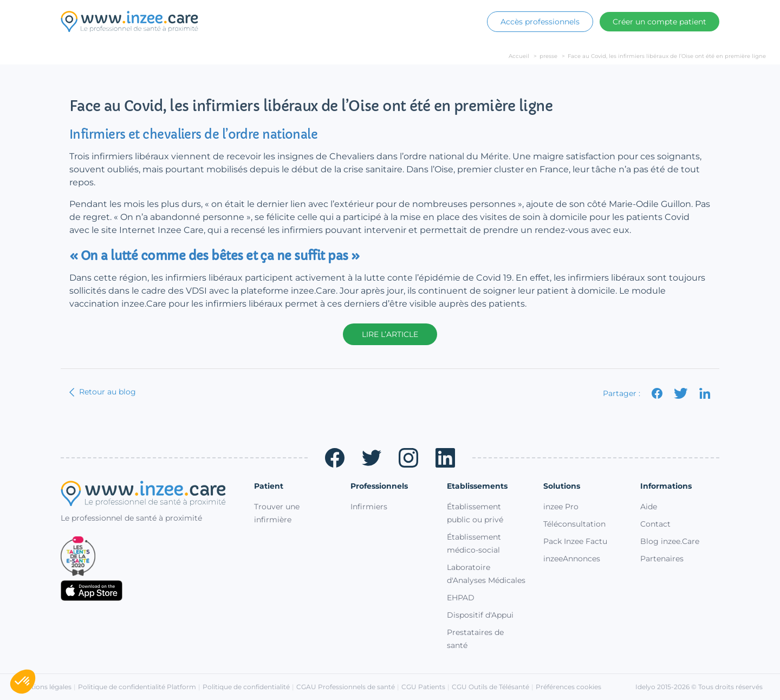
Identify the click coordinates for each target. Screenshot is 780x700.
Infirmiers (369, 507)
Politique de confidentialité (246, 687)
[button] (23, 682)
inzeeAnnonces (572, 559)
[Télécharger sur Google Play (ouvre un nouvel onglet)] (149, 615)
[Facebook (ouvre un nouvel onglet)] (335, 458)
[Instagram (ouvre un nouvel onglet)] (408, 458)
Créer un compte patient (659, 22)
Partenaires (662, 559)
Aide (649, 507)
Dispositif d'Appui (480, 615)
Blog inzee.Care (670, 541)
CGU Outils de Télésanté (490, 687)
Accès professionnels (540, 22)
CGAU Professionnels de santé (346, 687)
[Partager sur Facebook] (657, 393)
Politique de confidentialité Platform (137, 687)
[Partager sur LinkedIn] (705, 393)
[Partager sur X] (681, 393)
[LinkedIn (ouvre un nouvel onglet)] (445, 458)
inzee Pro (561, 507)
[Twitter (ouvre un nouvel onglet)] (372, 458)
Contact (655, 524)
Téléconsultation (574, 524)
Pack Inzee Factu (575, 541)
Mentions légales (44, 687)
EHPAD (461, 598)
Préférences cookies (568, 687)
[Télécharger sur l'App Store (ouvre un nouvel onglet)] (149, 591)
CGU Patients (423, 687)
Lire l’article (390, 334)
